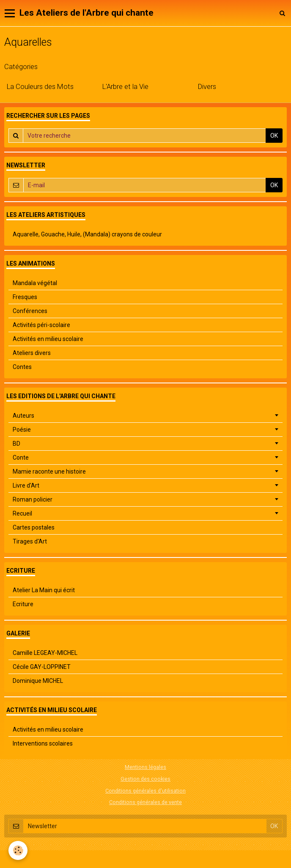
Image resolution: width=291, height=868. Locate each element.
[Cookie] (18, 850)
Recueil (22, 513)
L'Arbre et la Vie (125, 87)
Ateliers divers (32, 353)
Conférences (30, 311)
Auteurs (23, 416)
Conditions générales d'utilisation (145, 791)
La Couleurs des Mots (40, 87)
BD (16, 444)
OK (274, 136)
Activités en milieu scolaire (48, 339)
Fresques (25, 297)
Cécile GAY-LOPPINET (42, 667)
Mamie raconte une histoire (49, 471)
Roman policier (33, 499)
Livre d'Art (26, 485)
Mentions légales (145, 767)
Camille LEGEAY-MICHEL (45, 653)
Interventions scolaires (43, 743)
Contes (22, 367)
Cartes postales (34, 527)
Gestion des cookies (145, 779)
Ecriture (23, 604)
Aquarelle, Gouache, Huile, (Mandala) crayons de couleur (87, 234)
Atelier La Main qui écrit (44, 590)
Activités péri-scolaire (41, 325)
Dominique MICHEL (38, 681)
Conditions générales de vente (145, 802)
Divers (207, 87)
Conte (21, 458)
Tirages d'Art (30, 541)
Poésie (22, 430)
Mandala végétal (35, 283)
